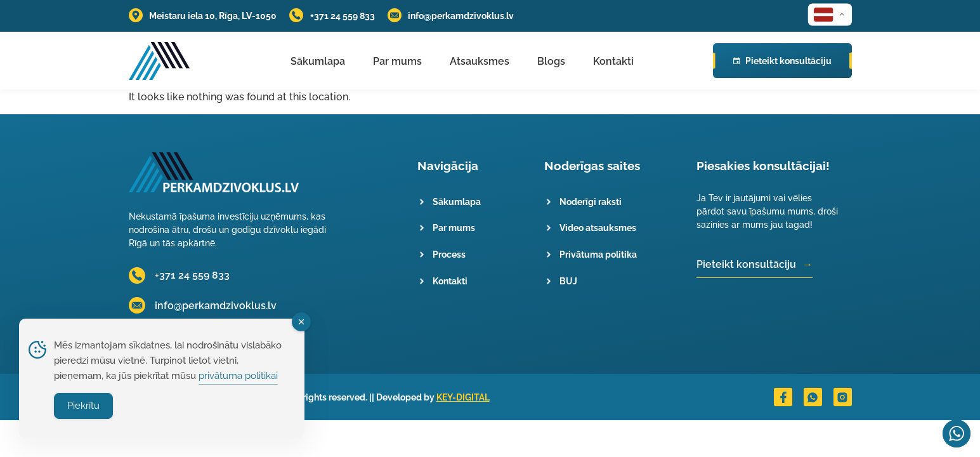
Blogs (551, 61)
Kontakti (613, 61)
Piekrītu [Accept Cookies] (83, 406)
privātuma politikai (238, 376)
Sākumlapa (318, 61)
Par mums (397, 61)
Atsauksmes (480, 61)
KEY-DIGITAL (463, 397)
